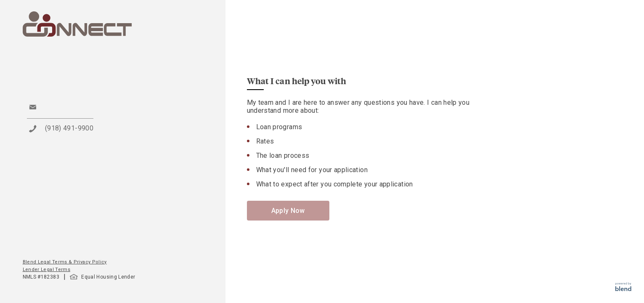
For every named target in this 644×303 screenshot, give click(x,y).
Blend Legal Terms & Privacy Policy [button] (65, 262)
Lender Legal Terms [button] (46, 270)
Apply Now (288, 211)
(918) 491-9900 (69, 128)
